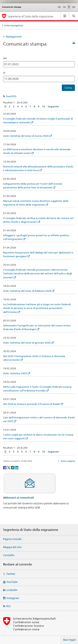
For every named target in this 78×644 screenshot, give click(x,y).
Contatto (9, 555)
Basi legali (70, 640)
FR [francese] (64, 7)
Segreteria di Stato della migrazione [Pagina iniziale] (30, 16)
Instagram (13, 598)
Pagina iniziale (12, 539)
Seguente (53, 106)
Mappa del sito (12, 547)
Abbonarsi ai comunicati (19, 498)
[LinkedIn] (17, 467)
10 (43, 106)
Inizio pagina (67, 461)
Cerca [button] (68, 88)
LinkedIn (12, 590)
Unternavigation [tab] (14, 25)
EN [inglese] (74, 7)
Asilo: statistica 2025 (15, 373)
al (4, 73)
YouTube (12, 582)
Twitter (11, 574)
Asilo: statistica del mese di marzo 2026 (26, 136)
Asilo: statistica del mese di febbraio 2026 (27, 291)
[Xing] (13, 467)
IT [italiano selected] (69, 7)
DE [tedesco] (59, 7)
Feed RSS (11, 96)
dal (5, 58)
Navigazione (14, 36)
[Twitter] (9, 467)
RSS (9, 606)
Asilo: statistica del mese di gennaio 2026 (27, 343)
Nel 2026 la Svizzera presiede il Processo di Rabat (32, 404)
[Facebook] (5, 467)
